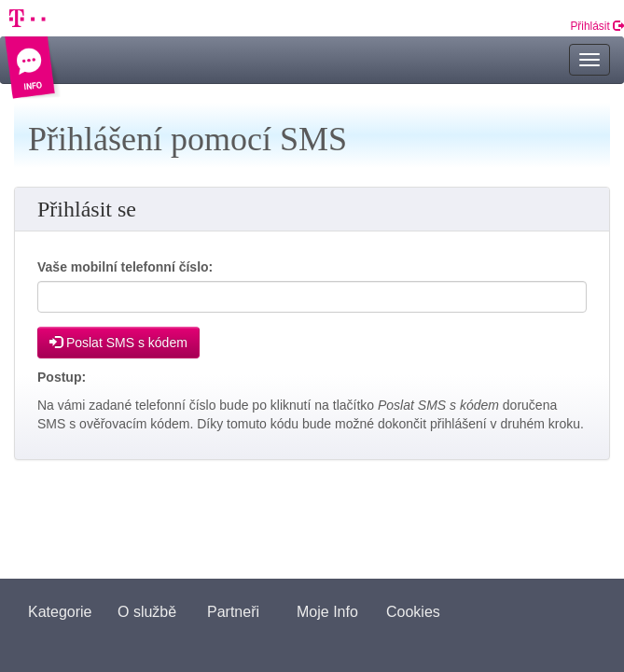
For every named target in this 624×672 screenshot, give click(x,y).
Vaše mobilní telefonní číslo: (125, 267)
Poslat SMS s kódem (118, 343)
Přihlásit (597, 26)
